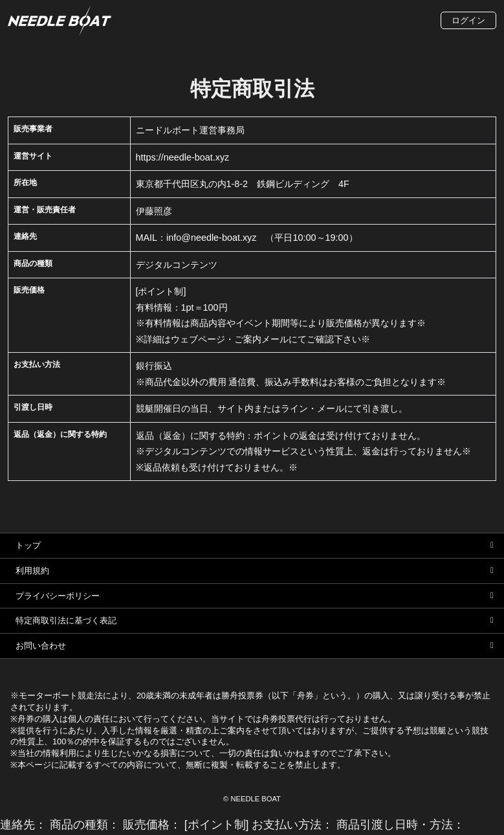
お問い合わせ (41, 646)
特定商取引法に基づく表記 (66, 620)
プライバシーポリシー (58, 596)
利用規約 (32, 571)
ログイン (468, 20)
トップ (28, 545)
